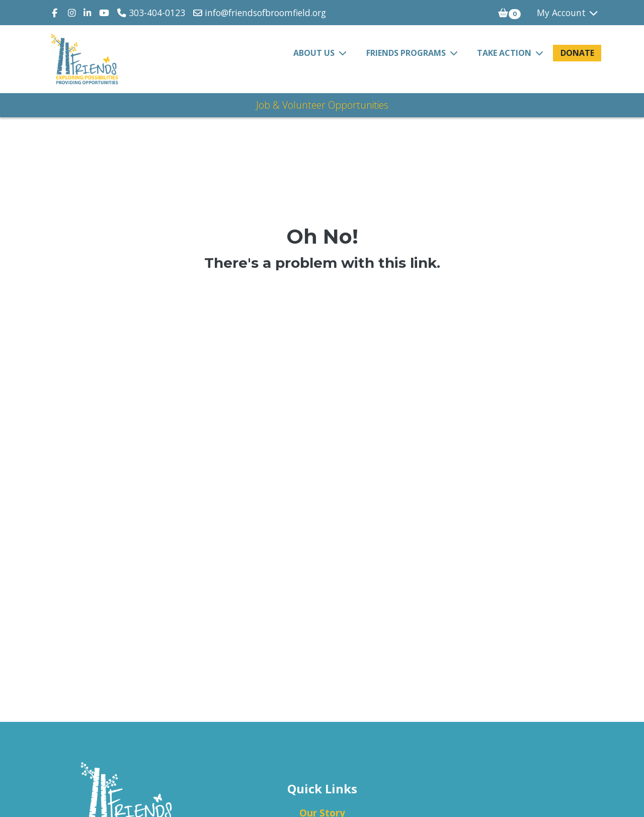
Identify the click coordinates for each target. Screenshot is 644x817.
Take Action (505, 53)
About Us (315, 53)
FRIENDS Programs (407, 53)
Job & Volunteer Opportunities (322, 105)
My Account (568, 13)
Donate (577, 53)
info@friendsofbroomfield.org (260, 13)
